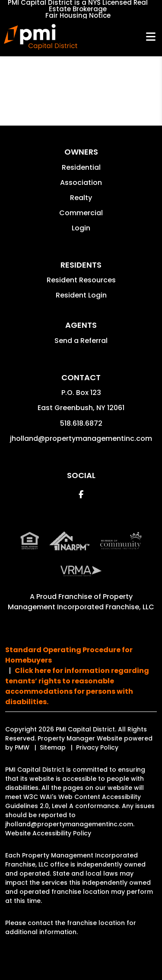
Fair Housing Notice (78, 15)
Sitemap (53, 747)
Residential (81, 167)
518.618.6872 (81, 423)
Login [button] (81, 228)
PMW (22, 747)
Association (81, 183)
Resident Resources (81, 280)
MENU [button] (151, 37)
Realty (81, 198)
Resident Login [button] (81, 295)
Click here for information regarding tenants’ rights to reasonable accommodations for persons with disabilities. (77, 686)
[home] (40, 37)
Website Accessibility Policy (48, 833)
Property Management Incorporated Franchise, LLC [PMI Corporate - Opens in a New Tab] (81, 602)
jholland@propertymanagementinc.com (81, 438)
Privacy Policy (97, 747)
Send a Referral (81, 341)
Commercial (81, 213)
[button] (81, 494)
